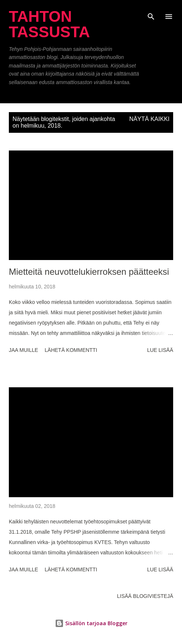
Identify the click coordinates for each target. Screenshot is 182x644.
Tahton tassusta (49, 24)
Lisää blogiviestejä (145, 596)
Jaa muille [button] (23, 350)
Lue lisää (160, 350)
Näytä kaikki (149, 119)
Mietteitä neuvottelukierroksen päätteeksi (89, 272)
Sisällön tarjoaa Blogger (91, 623)
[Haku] (151, 13)
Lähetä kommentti (71, 350)
